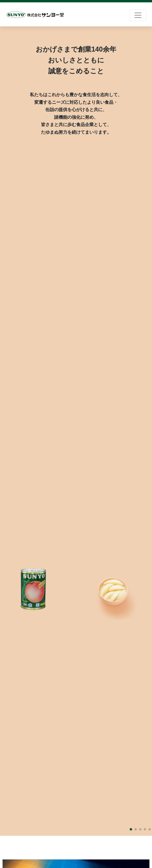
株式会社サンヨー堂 (35, 15)
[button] (131, 829)
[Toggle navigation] (138, 15)
